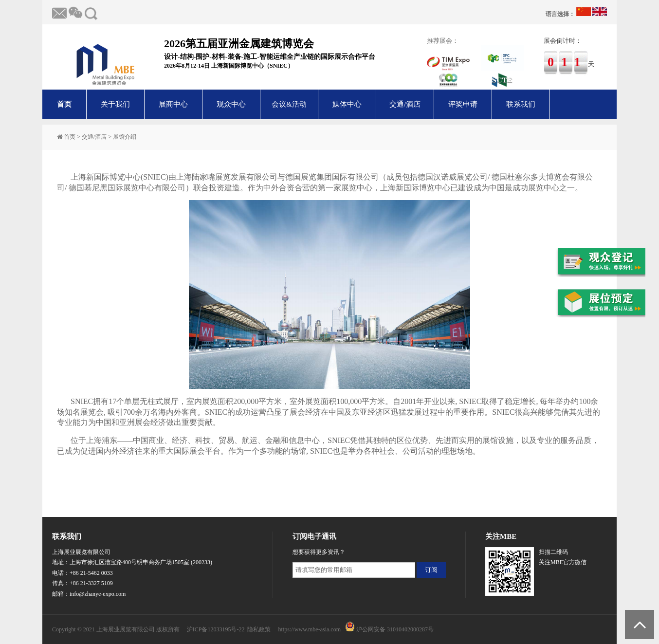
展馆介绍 (125, 137)
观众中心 (231, 104)
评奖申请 (463, 104)
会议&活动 (289, 104)
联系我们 (521, 104)
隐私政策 (259, 629)
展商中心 (173, 104)
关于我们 (115, 104)
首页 (64, 104)
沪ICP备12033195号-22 (216, 629)
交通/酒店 (405, 104)
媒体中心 (347, 104)
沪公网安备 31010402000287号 (395, 629)
